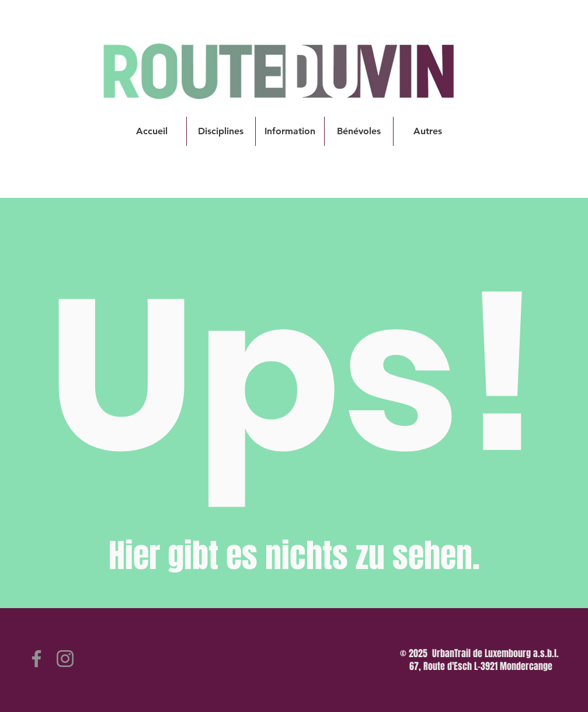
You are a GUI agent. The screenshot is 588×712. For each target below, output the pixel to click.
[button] (221, 131)
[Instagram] (65, 659)
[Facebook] (36, 659)
